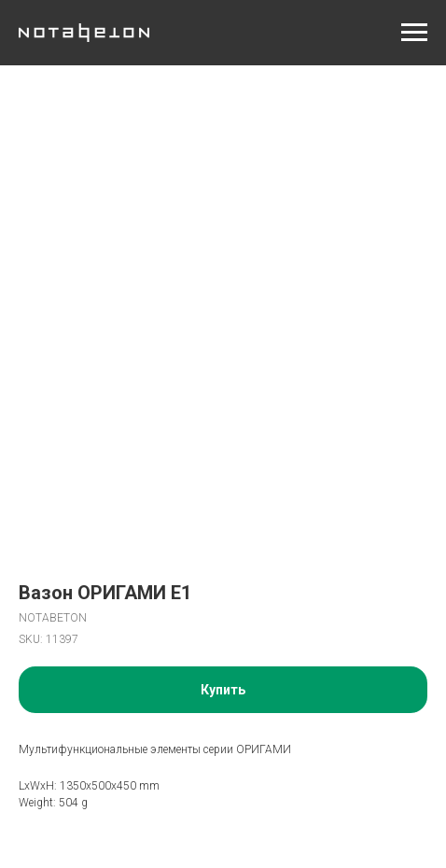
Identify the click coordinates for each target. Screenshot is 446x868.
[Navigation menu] (414, 33)
